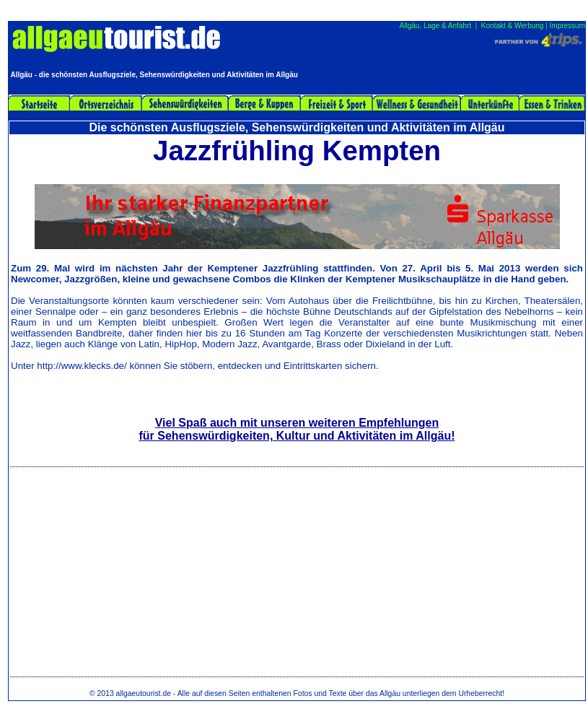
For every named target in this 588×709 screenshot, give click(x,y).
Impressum (567, 26)
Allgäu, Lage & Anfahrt (436, 26)
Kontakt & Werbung (513, 26)
